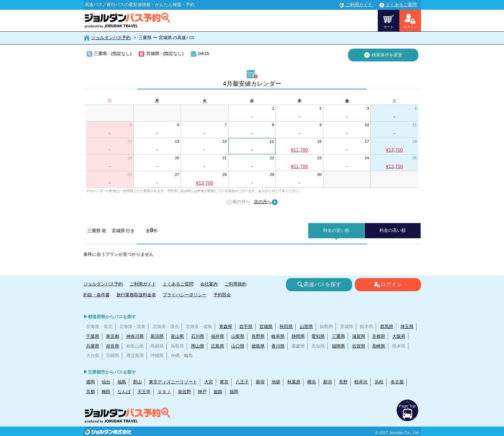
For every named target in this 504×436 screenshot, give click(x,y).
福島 (122, 382)
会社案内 (209, 284)
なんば (124, 392)
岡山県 (198, 346)
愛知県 (318, 336)
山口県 (238, 346)
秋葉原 (294, 382)
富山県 (177, 336)
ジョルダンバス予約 (111, 38)
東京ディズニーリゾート (173, 382)
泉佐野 (184, 392)
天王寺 (144, 392)
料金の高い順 (393, 230)
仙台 (106, 382)
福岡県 (338, 346)
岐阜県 (278, 336)
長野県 (258, 336)
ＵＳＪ (164, 392)
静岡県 (298, 336)
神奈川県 (135, 336)
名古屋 (397, 382)
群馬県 (387, 326)
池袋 (276, 382)
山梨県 (238, 336)
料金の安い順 (336, 230)
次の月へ (266, 202)
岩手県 (246, 326)
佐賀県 (359, 346)
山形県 (306, 326)
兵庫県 (93, 346)
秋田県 (286, 326)
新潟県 (157, 336)
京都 (90, 392)
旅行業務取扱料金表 (136, 295)
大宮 (209, 382)
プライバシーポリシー (185, 295)
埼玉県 (407, 326)
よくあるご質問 (178, 284)
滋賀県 (359, 336)
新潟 (327, 382)
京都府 (379, 336)
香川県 (278, 346)
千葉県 (93, 336)
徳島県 (258, 346)
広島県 (218, 346)
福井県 (218, 336)
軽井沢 (361, 382)
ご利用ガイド (143, 284)
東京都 (113, 336)
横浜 (312, 382)
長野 (343, 382)
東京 (224, 382)
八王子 (242, 382)
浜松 (379, 382)
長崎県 (379, 346)
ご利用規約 (235, 284)
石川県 (198, 336)
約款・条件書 (97, 295)
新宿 (260, 382)
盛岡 (90, 382)
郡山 (137, 382)
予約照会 (222, 295)
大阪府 (399, 336)
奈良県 (113, 346)
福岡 (234, 392)
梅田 (106, 392)
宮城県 (266, 326)
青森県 (226, 326)
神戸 (202, 392)
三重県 (338, 336)
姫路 (218, 392)
